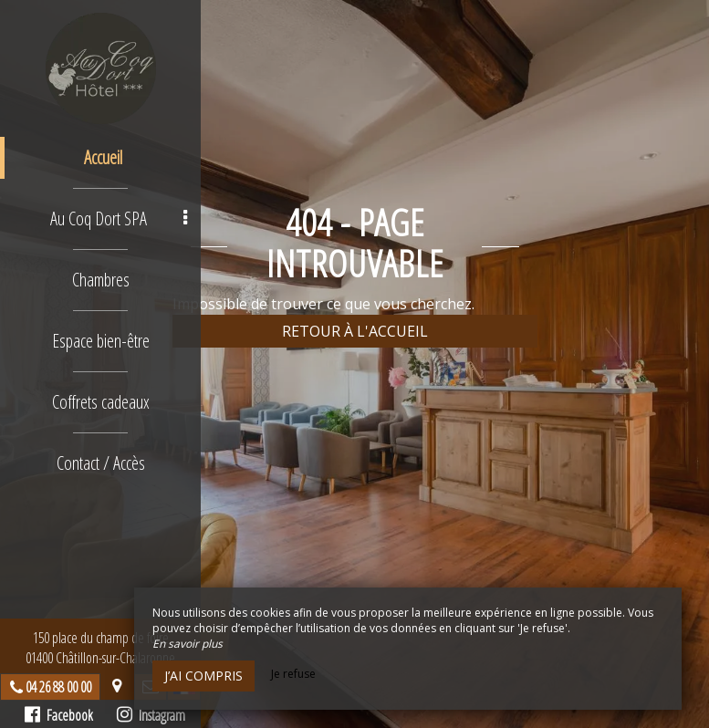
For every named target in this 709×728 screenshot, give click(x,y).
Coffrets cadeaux (101, 402)
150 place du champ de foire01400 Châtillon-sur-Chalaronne (100, 648)
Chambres (101, 280)
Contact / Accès (101, 463)
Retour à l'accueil (355, 331)
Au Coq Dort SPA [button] (119, 218)
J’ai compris (203, 676)
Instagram (151, 715)
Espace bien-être (101, 341)
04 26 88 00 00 (58, 687)
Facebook (59, 715)
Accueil (103, 157)
